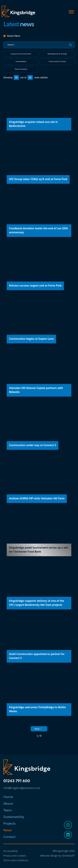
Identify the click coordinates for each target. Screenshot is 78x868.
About (8, 804)
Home (8, 797)
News (8, 830)
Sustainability (14, 817)
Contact (9, 837)
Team (8, 810)
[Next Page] (39, 729)
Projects (9, 824)
